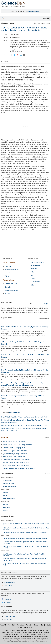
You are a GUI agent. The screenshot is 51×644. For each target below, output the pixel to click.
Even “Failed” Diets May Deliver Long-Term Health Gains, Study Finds (24, 417)
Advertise (29, 625)
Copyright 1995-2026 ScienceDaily (14, 630)
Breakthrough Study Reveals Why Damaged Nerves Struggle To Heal (24, 425)
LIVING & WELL (6, 501)
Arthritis (33, 278)
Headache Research (12, 270)
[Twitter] (14, 55)
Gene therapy (35, 282)
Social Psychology (9, 498)
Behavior (6, 492)
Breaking (5, 437)
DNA (32, 272)
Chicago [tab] (45, 304)
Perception (6, 495)
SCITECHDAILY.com (14, 412)
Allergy (7, 276)
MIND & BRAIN (5, 489)
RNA (32, 285)
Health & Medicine (9, 263)
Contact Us (8, 619)
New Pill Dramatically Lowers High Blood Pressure (19, 469)
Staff (14, 625)
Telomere (34, 269)
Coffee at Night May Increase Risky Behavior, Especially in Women (25, 539)
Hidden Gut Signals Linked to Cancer (15, 451)
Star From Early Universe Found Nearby (16, 463)
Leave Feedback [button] (10, 616)
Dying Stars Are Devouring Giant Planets (16, 460)
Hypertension (7, 480)
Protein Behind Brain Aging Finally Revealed (17, 445)
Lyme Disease (10, 273)
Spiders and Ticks (11, 284)
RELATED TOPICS (8, 258)
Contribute (21, 625)
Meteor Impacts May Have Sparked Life (16, 466)
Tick (32, 275)
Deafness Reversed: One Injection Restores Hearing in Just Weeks (25, 533)
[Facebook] (11, 55)
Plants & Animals (8, 280)
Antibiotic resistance (37, 262)
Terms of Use (29, 628)
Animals (8, 293)
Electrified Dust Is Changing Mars (14, 448)
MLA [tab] (32, 304)
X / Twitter (7, 602)
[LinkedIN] (21, 55)
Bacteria (8, 287)
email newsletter (34, 11)
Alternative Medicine (9, 486)
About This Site (5, 625)
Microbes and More (11, 290)
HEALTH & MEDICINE (7, 477)
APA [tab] (38, 304)
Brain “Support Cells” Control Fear (14, 457)
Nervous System (8, 483)
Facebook (7, 599)
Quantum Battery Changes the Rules (15, 454)
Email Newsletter (10, 582)
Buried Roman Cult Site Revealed (14, 442)
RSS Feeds (8, 585)
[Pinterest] (18, 55)
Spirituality (6, 507)
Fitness (5, 511)
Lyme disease (35, 265)
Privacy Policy (39, 625)
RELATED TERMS (33, 258)
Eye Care (8, 266)
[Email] (24, 55)
